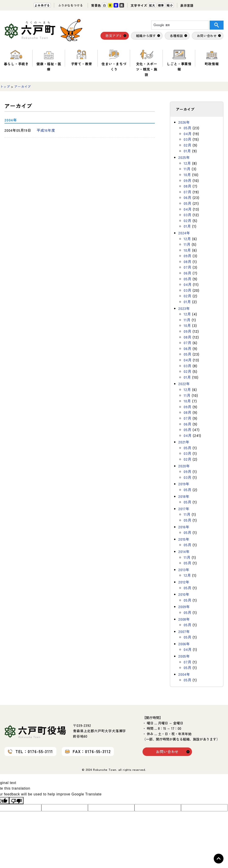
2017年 (184, 509)
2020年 (184, 466)
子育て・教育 (82, 58)
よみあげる (42, 5)
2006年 (184, 644)
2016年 (184, 527)
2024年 (184, 233)
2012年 (184, 582)
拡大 (152, 5)
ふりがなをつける (70, 5)
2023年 (184, 308)
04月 (188, 134)
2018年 (184, 496)
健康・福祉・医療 (49, 61)
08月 (188, 186)
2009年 (184, 607)
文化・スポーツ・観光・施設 (147, 63)
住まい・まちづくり (114, 61)
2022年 (184, 384)
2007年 (184, 631)
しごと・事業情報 (179, 61)
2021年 (184, 442)
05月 (188, 128)
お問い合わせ (167, 751)
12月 (187, 163)
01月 (187, 151)
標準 (161, 5)
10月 (187, 175)
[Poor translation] (16, 801)
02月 (188, 145)
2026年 (184, 122)
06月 (188, 197)
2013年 (184, 570)
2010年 (184, 594)
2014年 (184, 551)
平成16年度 (46, 130)
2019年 (184, 484)
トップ (5, 86)
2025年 (184, 157)
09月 (188, 180)
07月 (188, 192)
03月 (188, 139)
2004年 (184, 674)
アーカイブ (23, 86)
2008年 (184, 619)
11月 (187, 169)
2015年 (184, 539)
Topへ (219, 859)
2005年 (184, 656)
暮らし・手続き (16, 58)
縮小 (170, 5)
